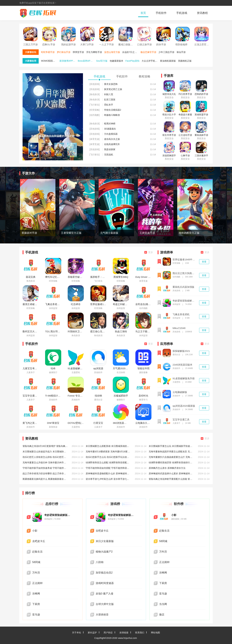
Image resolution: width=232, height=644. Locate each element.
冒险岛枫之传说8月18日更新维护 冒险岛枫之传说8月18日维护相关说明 (45, 446)
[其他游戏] (95, 84)
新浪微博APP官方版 (68, 61)
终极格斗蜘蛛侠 (112, 115)
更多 (149, 252)
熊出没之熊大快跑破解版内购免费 (184, 273)
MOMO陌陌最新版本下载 (50, 61)
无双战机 (109, 155)
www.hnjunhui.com (128, 638)
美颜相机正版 (185, 61)
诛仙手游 (181, 52)
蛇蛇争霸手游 (48, 52)
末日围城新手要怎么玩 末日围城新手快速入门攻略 (171, 446)
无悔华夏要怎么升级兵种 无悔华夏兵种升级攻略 (45, 463)
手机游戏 (182, 13)
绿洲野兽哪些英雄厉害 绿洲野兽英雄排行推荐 (171, 463)
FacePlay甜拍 (132, 61)
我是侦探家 (110, 149)
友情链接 (124, 633)
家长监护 (92, 633)
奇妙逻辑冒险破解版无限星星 (184, 301)
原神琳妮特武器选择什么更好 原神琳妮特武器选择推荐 (171, 473)
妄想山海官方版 (112, 52)
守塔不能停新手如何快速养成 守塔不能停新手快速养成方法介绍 (45, 468)
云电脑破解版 (180, 392)
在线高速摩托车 (112, 144)
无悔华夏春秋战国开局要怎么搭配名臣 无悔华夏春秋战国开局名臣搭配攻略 (171, 452)
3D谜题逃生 (110, 129)
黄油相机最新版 (168, 61)
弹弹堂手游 (78, 52)
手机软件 (161, 13)
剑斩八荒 (109, 94)
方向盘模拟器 (111, 134)
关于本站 (77, 633)
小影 (174, 515)
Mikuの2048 (179, 328)
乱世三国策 (110, 100)
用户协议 (108, 633)
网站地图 (155, 633)
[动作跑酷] (95, 115)
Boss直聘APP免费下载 (87, 61)
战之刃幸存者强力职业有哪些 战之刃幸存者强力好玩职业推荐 (45, 473)
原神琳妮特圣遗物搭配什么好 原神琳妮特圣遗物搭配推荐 (108, 473)
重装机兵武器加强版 (183, 287)
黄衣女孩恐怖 (111, 84)
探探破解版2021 (181, 351)
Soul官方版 (102, 61)
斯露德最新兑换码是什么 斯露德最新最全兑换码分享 (45, 479)
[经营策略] (95, 110)
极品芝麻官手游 (148, 52)
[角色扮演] (95, 94)
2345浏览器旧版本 (182, 365)
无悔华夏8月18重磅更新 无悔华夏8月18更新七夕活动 (108, 452)
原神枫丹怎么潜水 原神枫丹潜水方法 (167, 468)
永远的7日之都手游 (131, 52)
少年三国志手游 (166, 52)
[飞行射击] (95, 105)
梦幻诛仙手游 (64, 52)
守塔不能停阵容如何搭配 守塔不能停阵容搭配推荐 (108, 468)
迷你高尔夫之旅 (112, 139)
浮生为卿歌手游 (94, 52)
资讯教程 (202, 13)
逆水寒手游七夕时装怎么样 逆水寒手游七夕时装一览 (108, 479)
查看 (204, 262)
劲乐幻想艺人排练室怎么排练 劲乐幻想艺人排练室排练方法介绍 (45, 457)
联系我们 (140, 633)
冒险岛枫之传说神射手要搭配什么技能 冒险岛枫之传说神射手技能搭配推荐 (171, 479)
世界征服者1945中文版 (184, 260)
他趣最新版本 (116, 61)
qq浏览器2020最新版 (184, 406)
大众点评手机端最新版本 (150, 61)
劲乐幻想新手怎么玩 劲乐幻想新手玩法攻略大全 (108, 457)
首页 (143, 13)
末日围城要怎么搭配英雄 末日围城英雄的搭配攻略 (108, 446)
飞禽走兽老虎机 (181, 314)
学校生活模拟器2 (113, 110)
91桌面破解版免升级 (184, 378)
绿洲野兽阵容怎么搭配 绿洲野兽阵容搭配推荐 (108, 463)
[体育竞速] (95, 139)
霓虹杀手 (109, 105)
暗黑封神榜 (110, 124)
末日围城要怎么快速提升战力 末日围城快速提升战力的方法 (45, 452)
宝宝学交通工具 (181, 420)
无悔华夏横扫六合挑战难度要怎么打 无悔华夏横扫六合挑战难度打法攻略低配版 (171, 457)
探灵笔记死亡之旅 (113, 89)
